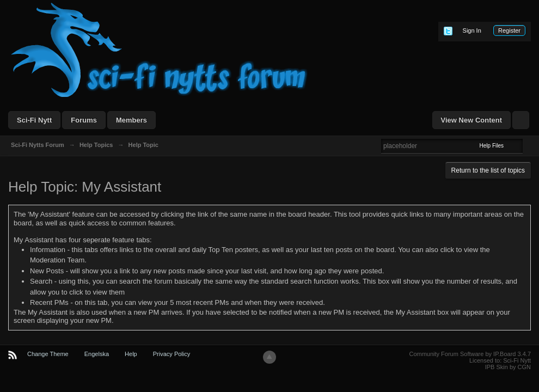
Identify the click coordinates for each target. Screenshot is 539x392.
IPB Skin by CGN (508, 367)
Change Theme (48, 354)
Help (131, 354)
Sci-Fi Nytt (34, 120)
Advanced (529, 145)
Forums (84, 120)
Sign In (472, 30)
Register (509, 30)
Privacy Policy (171, 354)
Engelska (97, 354)
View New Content (471, 120)
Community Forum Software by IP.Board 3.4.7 (470, 354)
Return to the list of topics (488, 170)
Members (131, 120)
